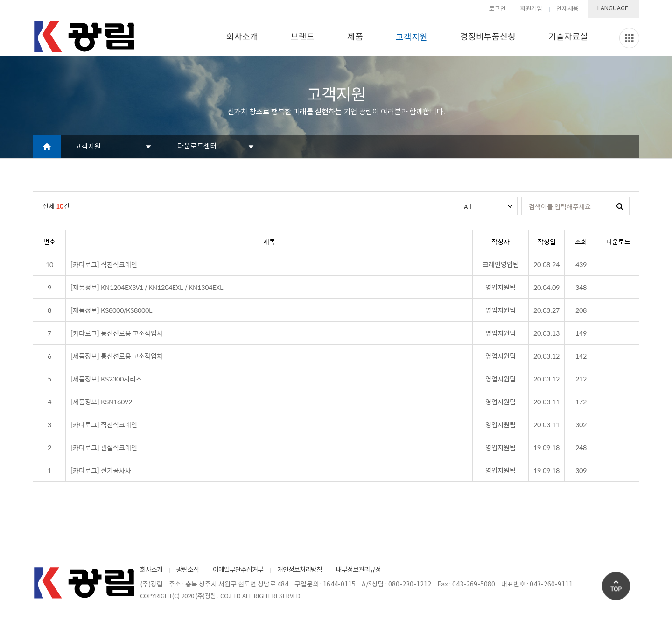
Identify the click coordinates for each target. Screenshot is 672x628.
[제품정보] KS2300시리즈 (106, 379)
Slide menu (629, 38)
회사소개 (242, 37)
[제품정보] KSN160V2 (101, 402)
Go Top (616, 586)
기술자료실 (568, 37)
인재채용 (567, 9)
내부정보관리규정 (358, 570)
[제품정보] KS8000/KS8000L (112, 310)
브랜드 (303, 37)
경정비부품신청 (488, 37)
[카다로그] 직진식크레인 (104, 264)
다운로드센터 (197, 146)
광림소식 (188, 570)
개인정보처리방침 (300, 570)
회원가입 (531, 9)
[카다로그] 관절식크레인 (104, 447)
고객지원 (412, 38)
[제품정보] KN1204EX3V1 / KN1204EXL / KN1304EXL (147, 287)
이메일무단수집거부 (238, 570)
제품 (355, 37)
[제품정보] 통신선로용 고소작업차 (117, 356)
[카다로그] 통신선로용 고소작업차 (117, 333)
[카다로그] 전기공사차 (101, 470)
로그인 (497, 9)
